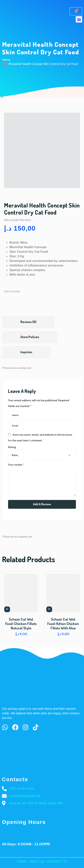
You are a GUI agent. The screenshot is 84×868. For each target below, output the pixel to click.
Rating (12, 447)
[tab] (28, 322)
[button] (79, 19)
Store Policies (30, 337)
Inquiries (26, 352)
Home (6, 60)
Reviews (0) (28, 322)
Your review (16, 465)
